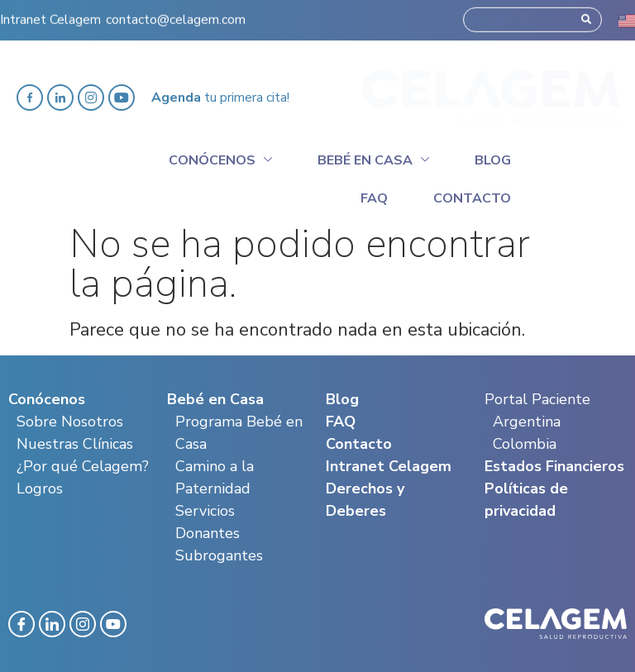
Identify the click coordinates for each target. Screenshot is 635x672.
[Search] (586, 14)
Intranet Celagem (50, 14)
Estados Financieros (554, 466)
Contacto (472, 198)
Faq (374, 198)
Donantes (208, 533)
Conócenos (220, 158)
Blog (493, 160)
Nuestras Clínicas (75, 444)
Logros (40, 489)
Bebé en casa (373, 158)
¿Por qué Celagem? (83, 466)
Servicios (205, 511)
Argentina (527, 422)
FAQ (341, 422)
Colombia (525, 444)
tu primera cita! (220, 98)
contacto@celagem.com (176, 14)
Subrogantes (219, 555)
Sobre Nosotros (70, 422)
